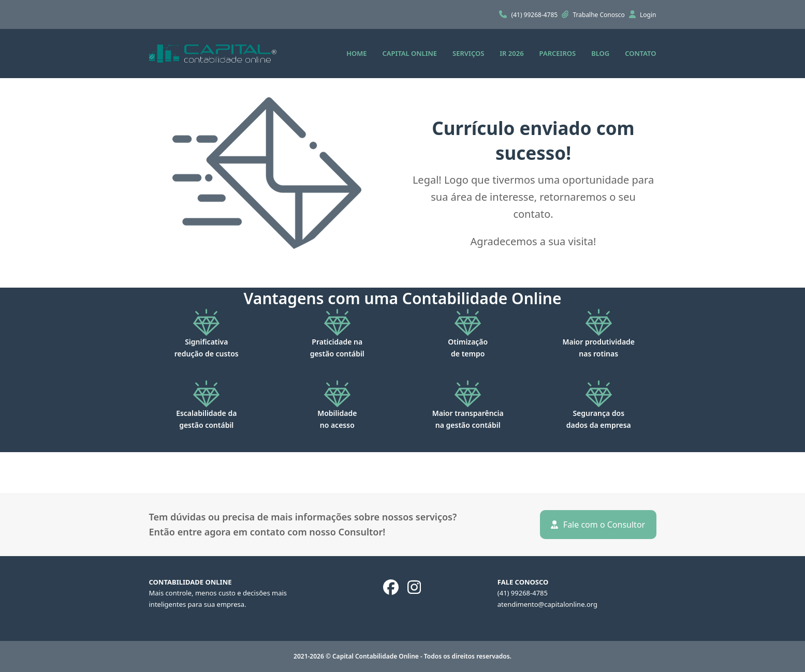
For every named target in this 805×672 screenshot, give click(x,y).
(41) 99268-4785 (536, 15)
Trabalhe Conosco (600, 15)
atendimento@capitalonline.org (547, 604)
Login (648, 15)
